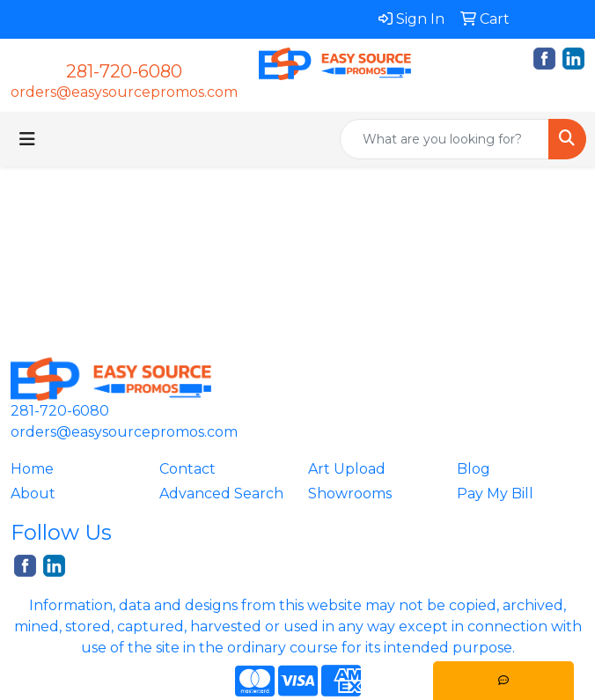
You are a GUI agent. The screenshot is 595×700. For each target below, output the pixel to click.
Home (32, 469)
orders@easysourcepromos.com (124, 92)
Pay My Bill (495, 494)
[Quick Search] (444, 139)
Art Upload (347, 469)
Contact (187, 469)
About (33, 494)
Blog (474, 469)
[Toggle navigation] (27, 139)
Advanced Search (221, 494)
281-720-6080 (124, 71)
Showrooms (350, 494)
